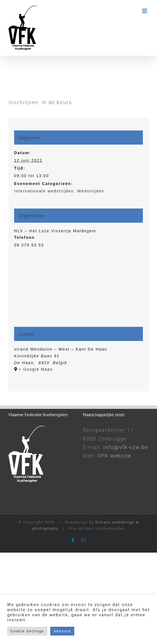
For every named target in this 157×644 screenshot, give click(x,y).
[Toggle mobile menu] (145, 11)
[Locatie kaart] (78, 291)
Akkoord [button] (62, 631)
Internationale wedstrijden (44, 191)
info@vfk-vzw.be (126, 447)
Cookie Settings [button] (27, 631)
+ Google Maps (36, 369)
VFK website (115, 456)
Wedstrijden (91, 191)
